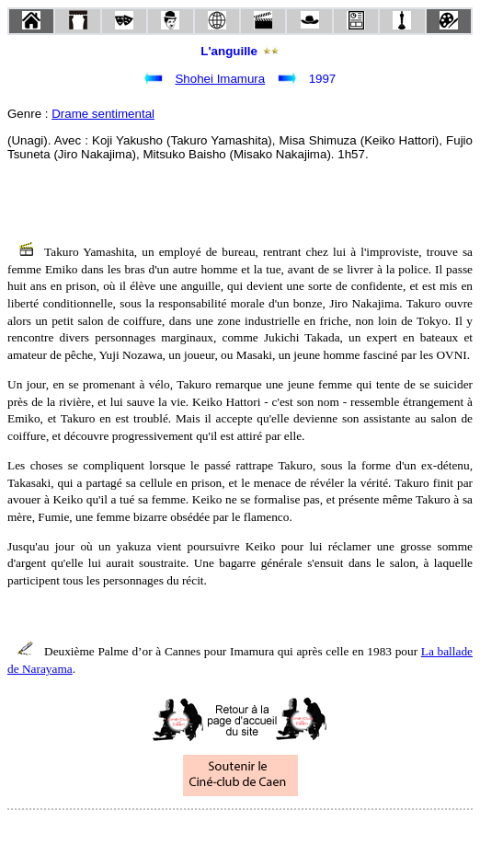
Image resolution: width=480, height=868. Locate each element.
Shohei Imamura (220, 79)
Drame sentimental (103, 114)
